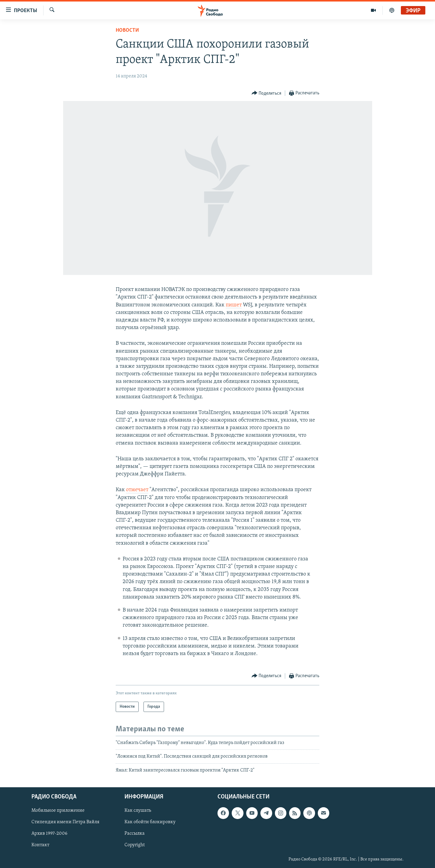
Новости (127, 30)
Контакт (40, 845)
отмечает (137, 490)
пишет (234, 305)
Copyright (135, 845)
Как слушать (138, 811)
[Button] (267, 93)
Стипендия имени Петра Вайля (65, 822)
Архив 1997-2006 (49, 834)
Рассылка (135, 834)
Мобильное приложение (58, 811)
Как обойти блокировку (150, 822)
